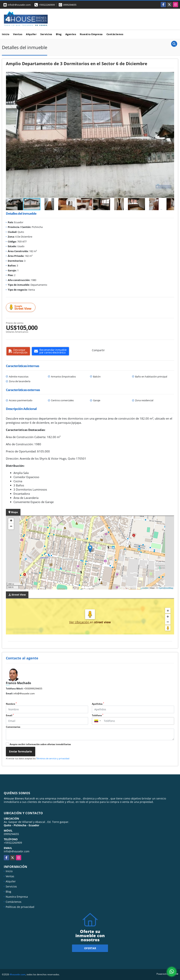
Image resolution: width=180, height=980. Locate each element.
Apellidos (98, 704)
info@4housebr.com (24, 693)
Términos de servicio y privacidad (53, 758)
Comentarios (13, 727)
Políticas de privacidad (20, 907)
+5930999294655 (33, 689)
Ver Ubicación (79, 622)
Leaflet (145, 588)
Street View (21, 308)
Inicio (6, 34)
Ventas (18, 34)
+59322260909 (47, 5)
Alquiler (31, 34)
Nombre (11, 704)
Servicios (46, 34)
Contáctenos (115, 34)
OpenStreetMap (166, 588)
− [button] (11, 527)
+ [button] (11, 521)
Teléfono (98, 715)
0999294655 (70, 5)
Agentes (71, 34)
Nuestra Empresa (91, 34)
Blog (59, 34)
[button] (171, 75)
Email (10, 715)
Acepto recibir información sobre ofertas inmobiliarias (40, 744)
